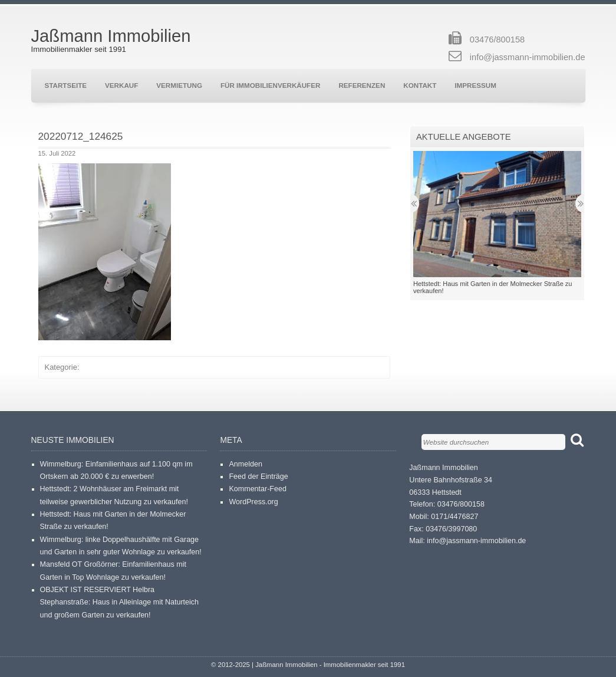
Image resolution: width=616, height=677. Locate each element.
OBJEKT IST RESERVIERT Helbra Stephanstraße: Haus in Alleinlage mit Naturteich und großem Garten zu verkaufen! (120, 602)
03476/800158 (497, 40)
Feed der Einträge (258, 476)
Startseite (66, 85)
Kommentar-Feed (258, 489)
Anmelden (245, 464)
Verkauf (121, 85)
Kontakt (420, 85)
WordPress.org (253, 502)
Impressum (475, 85)
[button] (105, 252)
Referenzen (362, 85)
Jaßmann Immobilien (111, 36)
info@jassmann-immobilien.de (528, 57)
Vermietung (179, 85)
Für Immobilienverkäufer (270, 85)
